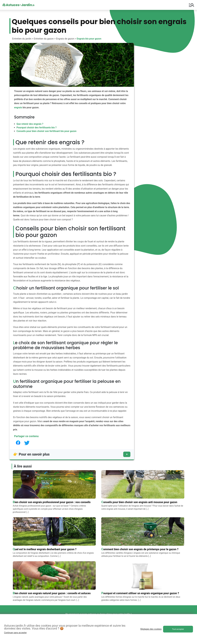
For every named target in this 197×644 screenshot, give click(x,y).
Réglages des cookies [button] (151, 629)
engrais (18, 107)
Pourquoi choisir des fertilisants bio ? (37, 128)
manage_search (191, 5)
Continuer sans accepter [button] (15, 633)
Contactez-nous (159, 612)
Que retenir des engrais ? (30, 124)
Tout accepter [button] (178, 629)
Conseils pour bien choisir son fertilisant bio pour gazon (47, 131)
